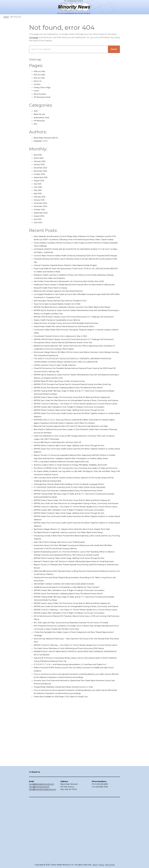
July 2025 (38, 184)
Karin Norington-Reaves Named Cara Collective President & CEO (66, 307)
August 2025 (40, 180)
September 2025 (42, 177)
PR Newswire (40, 121)
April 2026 (39, 155)
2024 (36, 111)
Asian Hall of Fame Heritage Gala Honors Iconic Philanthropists (65, 626)
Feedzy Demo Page (44, 87)
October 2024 (41, 209)
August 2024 (40, 216)
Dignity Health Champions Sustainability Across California (63, 333)
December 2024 (42, 203)
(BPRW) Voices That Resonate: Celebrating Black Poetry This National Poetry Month (76, 410)
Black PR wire (41, 114)
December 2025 (42, 168)
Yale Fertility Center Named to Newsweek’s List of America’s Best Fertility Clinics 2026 (77, 288)
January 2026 (40, 164)
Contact (38, 84)
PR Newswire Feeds (44, 97)
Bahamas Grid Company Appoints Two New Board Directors (64, 297)
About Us (38, 81)
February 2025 (41, 197)
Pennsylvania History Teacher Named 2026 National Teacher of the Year (70, 359)
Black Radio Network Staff (47, 138)
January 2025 (40, 200)
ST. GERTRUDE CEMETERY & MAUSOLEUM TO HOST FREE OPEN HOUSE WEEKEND (75, 548)
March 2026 (40, 158)
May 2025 (38, 190)
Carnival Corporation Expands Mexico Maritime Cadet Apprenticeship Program (73, 272)
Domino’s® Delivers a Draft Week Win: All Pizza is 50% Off (62, 487)
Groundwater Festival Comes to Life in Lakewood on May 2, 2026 (66, 349)
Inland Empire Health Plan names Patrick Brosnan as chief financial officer (71, 339)
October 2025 (41, 174)
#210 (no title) (41, 75)
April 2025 (39, 193)
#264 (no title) (41, 71)
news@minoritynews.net (39, 848)
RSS (36, 124)
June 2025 (39, 187)
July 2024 (38, 219)
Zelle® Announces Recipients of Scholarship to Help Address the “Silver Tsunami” (75, 680)
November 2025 (42, 171)
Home (37, 91)
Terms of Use (111, 865)
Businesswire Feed (43, 117)
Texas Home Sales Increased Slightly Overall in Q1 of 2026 (62, 310)
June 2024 (39, 222)
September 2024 (42, 213)
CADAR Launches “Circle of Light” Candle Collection (60, 384)
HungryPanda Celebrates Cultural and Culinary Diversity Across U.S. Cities (70, 809)
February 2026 (41, 161)
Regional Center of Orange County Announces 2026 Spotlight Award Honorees (73, 336)
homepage (35, 37)
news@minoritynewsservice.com (42, 851)
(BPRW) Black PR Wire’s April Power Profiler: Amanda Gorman (65, 400)
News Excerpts (41, 94)
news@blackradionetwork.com (41, 845)
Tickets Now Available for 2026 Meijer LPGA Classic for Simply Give (67, 819)
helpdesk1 (39, 141)
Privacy (101, 865)
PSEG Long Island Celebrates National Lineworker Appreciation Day (68, 513)
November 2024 (42, 206)
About (93, 865)
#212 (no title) (40, 78)
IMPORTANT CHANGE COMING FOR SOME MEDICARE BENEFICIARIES (68, 677)
